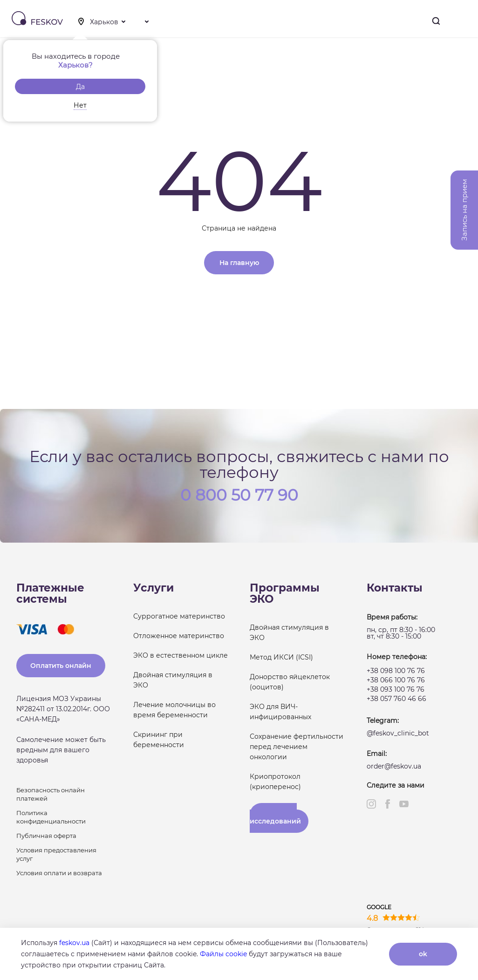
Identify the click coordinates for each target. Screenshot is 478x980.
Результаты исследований (275, 818)
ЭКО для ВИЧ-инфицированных (280, 712)
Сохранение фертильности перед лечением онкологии (297, 747)
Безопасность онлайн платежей (51, 794)
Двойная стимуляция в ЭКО (173, 680)
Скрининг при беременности (159, 740)
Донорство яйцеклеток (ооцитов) (290, 682)
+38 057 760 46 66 (396, 699)
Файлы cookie (223, 954)
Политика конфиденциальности (51, 817)
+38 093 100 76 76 (396, 689)
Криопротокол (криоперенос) (275, 782)
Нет (80, 105)
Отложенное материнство (179, 636)
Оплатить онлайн (61, 666)
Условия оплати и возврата (59, 873)
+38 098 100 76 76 (396, 671)
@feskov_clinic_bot (398, 733)
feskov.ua (74, 943)
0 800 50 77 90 (239, 494)
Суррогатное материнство (179, 616)
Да (80, 87)
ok (423, 954)
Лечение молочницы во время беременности (174, 710)
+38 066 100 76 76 (396, 680)
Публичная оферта (46, 836)
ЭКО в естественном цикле (181, 655)
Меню (463, 21)
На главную (239, 263)
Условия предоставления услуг (56, 854)
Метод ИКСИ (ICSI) (281, 657)
